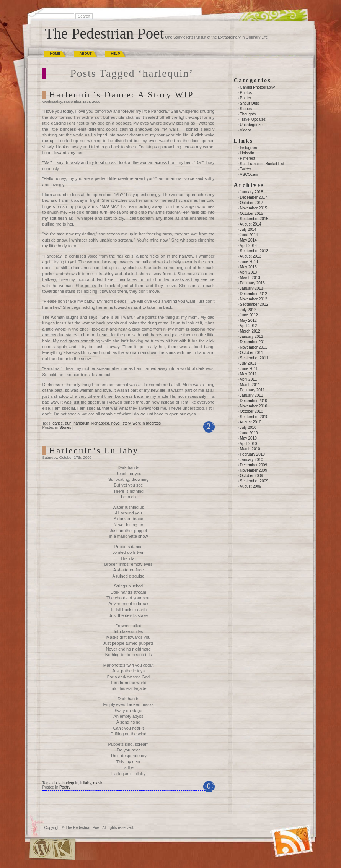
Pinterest (247, 158)
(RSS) (275, 832)
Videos (246, 130)
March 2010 (250, 449)
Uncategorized (252, 125)
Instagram (248, 148)
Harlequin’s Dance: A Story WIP (122, 95)
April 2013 (248, 272)
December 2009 (254, 465)
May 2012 (248, 320)
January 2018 (252, 192)
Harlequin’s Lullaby (94, 450)
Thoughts (248, 114)
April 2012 (248, 326)
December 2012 (254, 294)
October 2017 (252, 203)
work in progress (147, 423)
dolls (56, 783)
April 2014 (248, 246)
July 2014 (248, 230)
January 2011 (252, 395)
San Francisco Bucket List (262, 164)
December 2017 (254, 197)
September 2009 (254, 481)
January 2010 (252, 460)
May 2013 (248, 267)
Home (55, 54)
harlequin (81, 423)
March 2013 (250, 278)
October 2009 (252, 476)
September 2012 (254, 304)
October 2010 (252, 411)
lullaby (86, 783)
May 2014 (248, 240)
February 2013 (252, 283)
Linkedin (247, 153)
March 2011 (250, 385)
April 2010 (248, 444)
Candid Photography (257, 87)
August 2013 (250, 256)
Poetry (65, 787)
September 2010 (254, 417)
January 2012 (252, 337)
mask (98, 783)
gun (68, 423)
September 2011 (254, 358)
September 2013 (254, 251)
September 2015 (254, 219)
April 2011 (248, 379)
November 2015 (254, 208)
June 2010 (249, 433)
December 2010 (254, 401)
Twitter (246, 169)
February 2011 (252, 390)
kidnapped (100, 423)
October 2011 (252, 353)
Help (116, 54)
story (126, 423)
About (86, 54)
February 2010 (252, 454)
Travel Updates (253, 119)
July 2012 (248, 310)
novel (116, 423)
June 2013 (249, 262)
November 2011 (254, 347)
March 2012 (250, 331)
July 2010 (248, 428)
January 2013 (252, 288)
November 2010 (254, 406)
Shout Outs (250, 103)
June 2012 (249, 315)
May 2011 (248, 374)
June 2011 (249, 369)
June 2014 (249, 235)
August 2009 (250, 486)
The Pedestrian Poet (104, 33)
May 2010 (248, 438)
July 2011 (248, 363)
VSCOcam (249, 174)
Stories (65, 428)
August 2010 (250, 422)
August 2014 (250, 224)
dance (58, 423)
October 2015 (252, 213)
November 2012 (254, 299)
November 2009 (254, 470)
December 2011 (254, 342)
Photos (246, 93)
